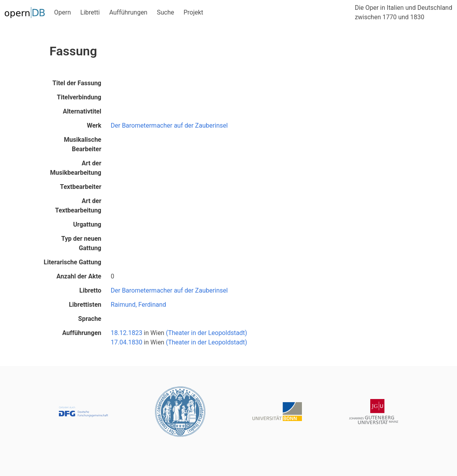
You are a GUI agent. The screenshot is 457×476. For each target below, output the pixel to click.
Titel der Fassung (77, 83)
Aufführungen (128, 12)
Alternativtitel (82, 111)
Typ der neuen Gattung (81, 243)
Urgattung (87, 224)
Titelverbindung (79, 97)
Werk (94, 125)
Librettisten (85, 305)
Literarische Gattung (72, 262)
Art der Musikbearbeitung (76, 168)
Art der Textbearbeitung (78, 206)
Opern (63, 12)
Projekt (193, 12)
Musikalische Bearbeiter (83, 144)
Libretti (90, 12)
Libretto (90, 290)
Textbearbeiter (81, 187)
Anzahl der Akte (79, 276)
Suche (165, 12)
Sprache (90, 319)
